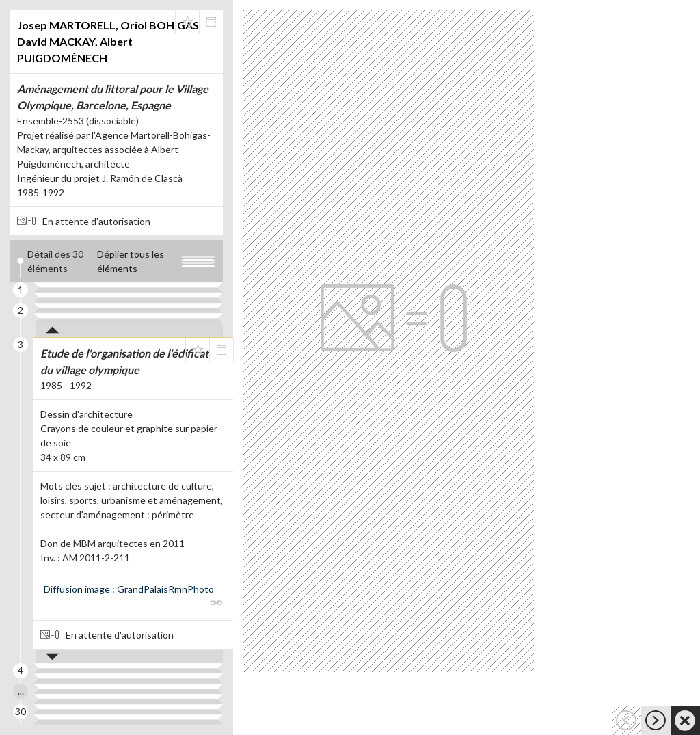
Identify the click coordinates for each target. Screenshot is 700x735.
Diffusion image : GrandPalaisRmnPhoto (129, 589)
